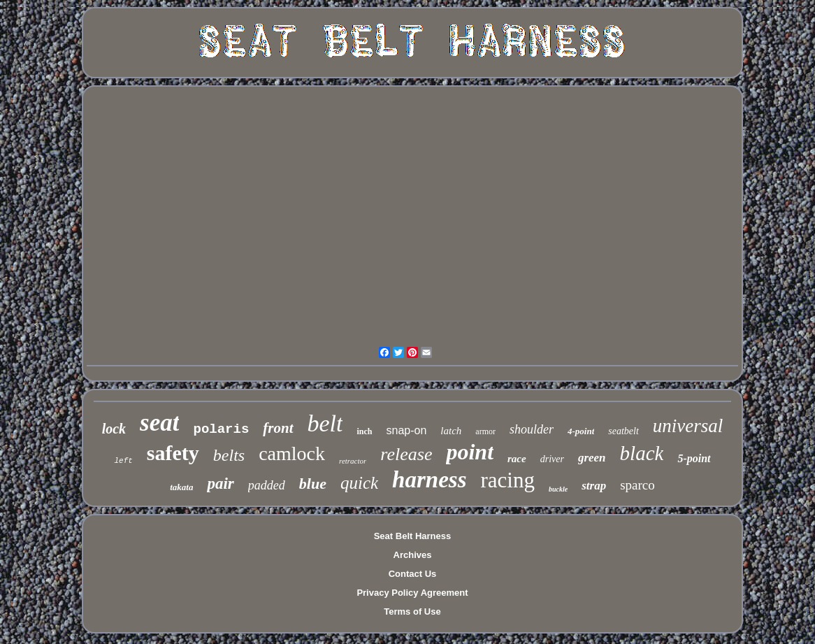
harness (429, 480)
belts (229, 455)
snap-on (407, 430)
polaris (221, 429)
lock (114, 429)
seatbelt (623, 431)
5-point (694, 458)
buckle (558, 489)
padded (267, 485)
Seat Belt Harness (413, 536)
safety (173, 453)
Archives (413, 555)
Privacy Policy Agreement (412, 593)
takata (181, 487)
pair (220, 484)
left (123, 461)
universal (688, 426)
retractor (353, 461)
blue (313, 484)
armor (485, 431)
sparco (637, 485)
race (517, 459)
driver (552, 459)
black (642, 453)
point (470, 452)
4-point (581, 431)
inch (364, 431)
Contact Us (413, 574)
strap (594, 486)
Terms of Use (412, 611)
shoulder (532, 429)
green (592, 458)
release (406, 454)
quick (359, 483)
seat (159, 423)
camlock (292, 453)
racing (507, 480)
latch (451, 431)
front (278, 428)
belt (325, 423)
